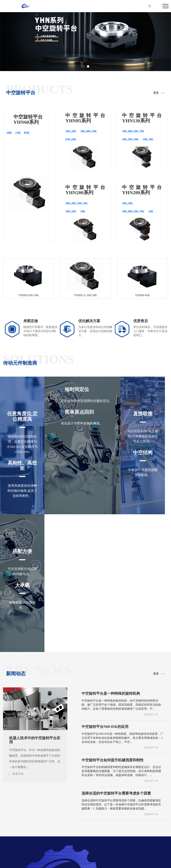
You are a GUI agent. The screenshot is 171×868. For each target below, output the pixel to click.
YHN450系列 (116, 807)
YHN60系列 (11, 807)
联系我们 (135, 807)
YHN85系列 (31, 807)
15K (18, 133)
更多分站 (151, 807)
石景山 (78, 817)
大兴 (164, 817)
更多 (156, 93)
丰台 (65, 817)
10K (9, 133)
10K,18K (148, 139)
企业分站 (138, 860)
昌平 (153, 817)
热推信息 (126, 860)
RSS (158, 860)
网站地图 (149, 860)
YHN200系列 (73, 807)
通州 (129, 817)
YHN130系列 (52, 807)
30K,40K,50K (89, 131)
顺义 (141, 817)
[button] (83, 66)
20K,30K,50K (130, 139)
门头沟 (104, 817)
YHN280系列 (95, 807)
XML (164, 860)
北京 (17, 817)
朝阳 (53, 817)
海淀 (91, 817)
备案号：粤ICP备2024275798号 (99, 861)
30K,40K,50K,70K (133, 131)
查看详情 (18, 636)
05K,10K (71, 139)
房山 (117, 817)
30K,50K (71, 211)
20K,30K (71, 131)
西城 (41, 817)
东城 (29, 817)
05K (27, 133)
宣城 (4, 817)
